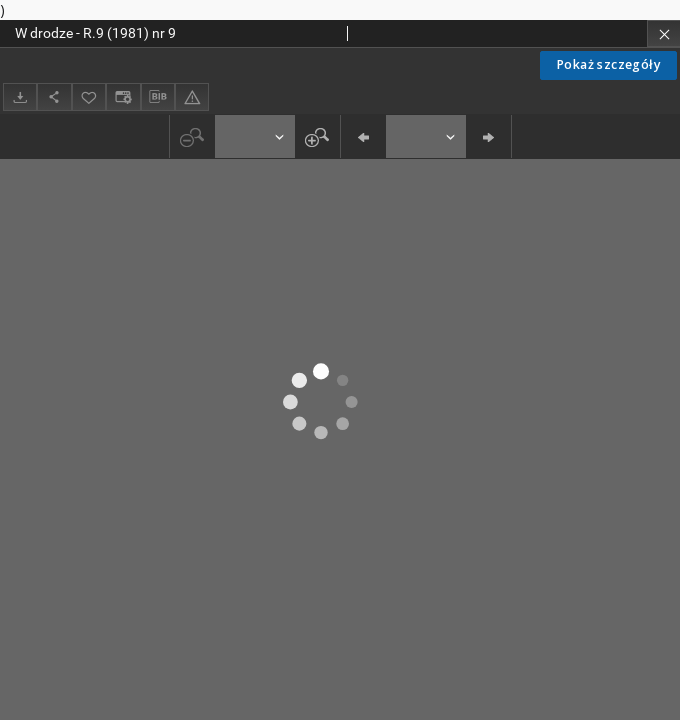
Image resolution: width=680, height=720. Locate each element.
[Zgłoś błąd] (192, 96)
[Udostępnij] (54, 96)
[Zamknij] (663, 33)
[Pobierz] (20, 96)
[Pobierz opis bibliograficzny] (158, 97)
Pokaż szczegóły (608, 64)
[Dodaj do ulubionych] (89, 96)
